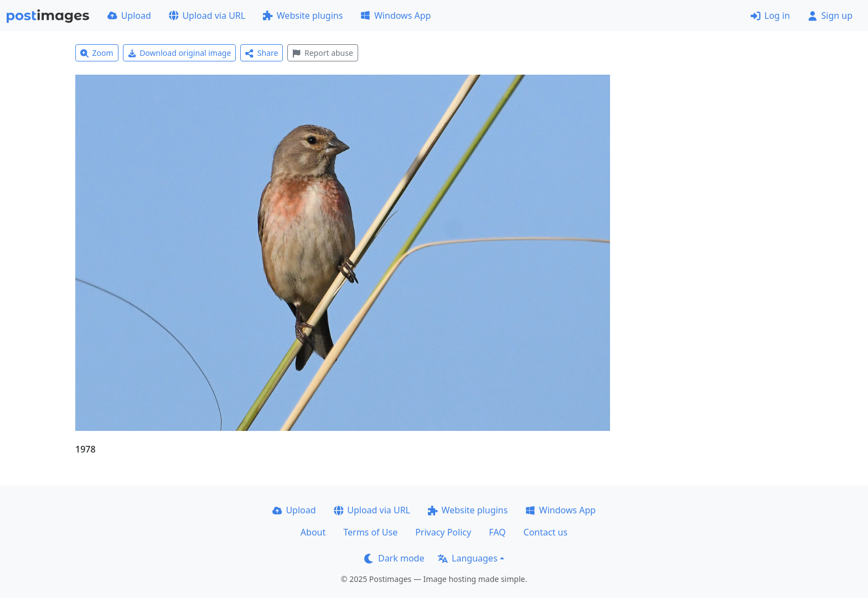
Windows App (396, 15)
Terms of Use (370, 532)
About (313, 532)
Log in (770, 15)
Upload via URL (207, 15)
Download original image (180, 53)
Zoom (97, 53)
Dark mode (394, 558)
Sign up (830, 15)
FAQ (497, 532)
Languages (467, 558)
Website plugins (303, 15)
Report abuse (322, 53)
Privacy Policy (443, 532)
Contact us (546, 532)
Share (262, 53)
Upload (129, 15)
